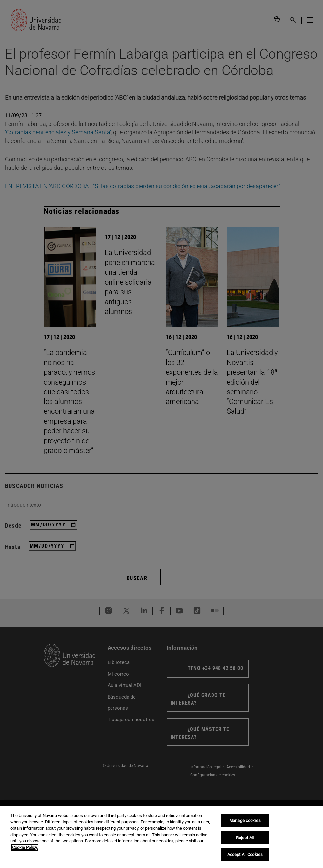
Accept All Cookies (245, 854)
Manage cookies (245, 821)
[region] (161, 837)
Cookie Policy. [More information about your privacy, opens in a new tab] (25, 848)
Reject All (245, 838)
